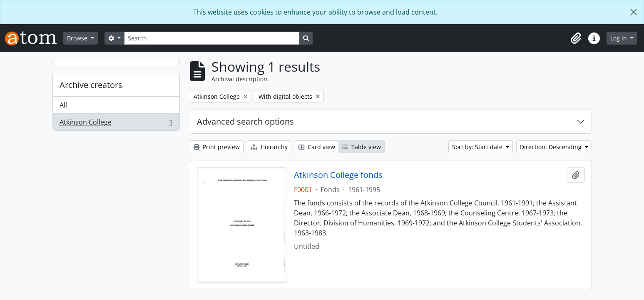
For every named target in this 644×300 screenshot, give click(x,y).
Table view (362, 147)
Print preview (217, 147)
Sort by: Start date (478, 147)
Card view (317, 147)
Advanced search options (245, 121)
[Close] (634, 12)
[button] (576, 38)
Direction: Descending (552, 147)
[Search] (212, 38)
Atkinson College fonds (338, 175)
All (63, 105)
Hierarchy (269, 147)
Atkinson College (116, 124)
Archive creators (91, 85)
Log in (619, 38)
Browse (78, 38)
